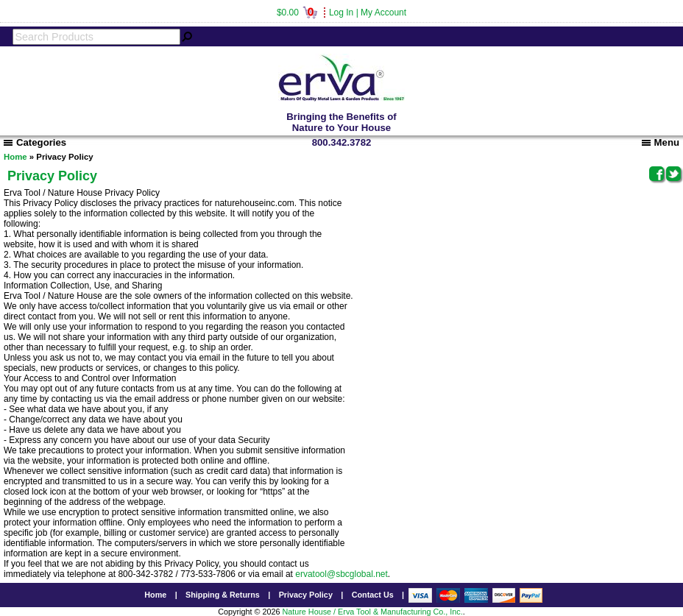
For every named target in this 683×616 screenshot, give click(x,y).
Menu (661, 142)
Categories (35, 142)
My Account (383, 13)
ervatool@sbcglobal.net (341, 574)
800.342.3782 (342, 142)
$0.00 (297, 13)
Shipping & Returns (223, 595)
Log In (341, 13)
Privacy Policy (306, 595)
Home (15, 157)
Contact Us (373, 595)
